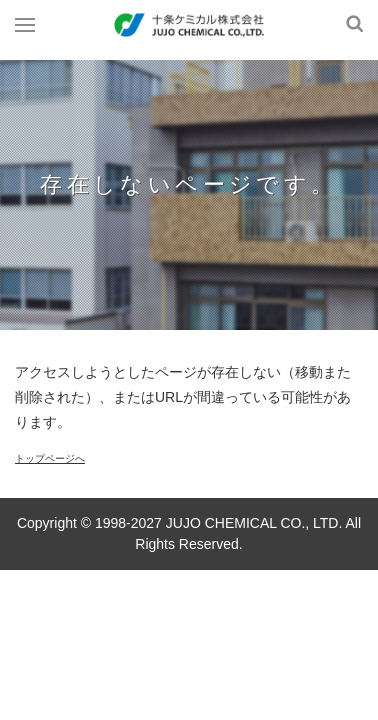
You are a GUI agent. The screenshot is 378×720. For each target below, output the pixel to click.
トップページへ (50, 458)
